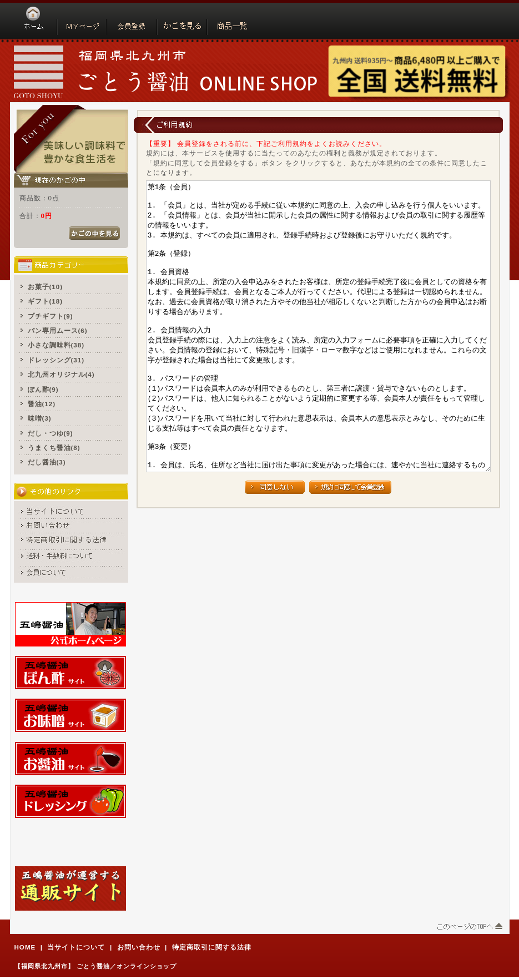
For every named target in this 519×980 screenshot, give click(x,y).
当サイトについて (76, 947)
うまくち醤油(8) (54, 448)
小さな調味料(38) (56, 345)
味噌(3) (40, 418)
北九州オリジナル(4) (61, 374)
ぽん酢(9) (43, 389)
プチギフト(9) (51, 316)
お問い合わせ (139, 947)
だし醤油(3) (47, 462)
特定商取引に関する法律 (212, 947)
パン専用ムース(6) (58, 330)
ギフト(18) (46, 301)
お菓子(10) (46, 287)
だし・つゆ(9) (51, 433)
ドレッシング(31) (56, 360)
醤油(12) (42, 404)
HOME (25, 947)
